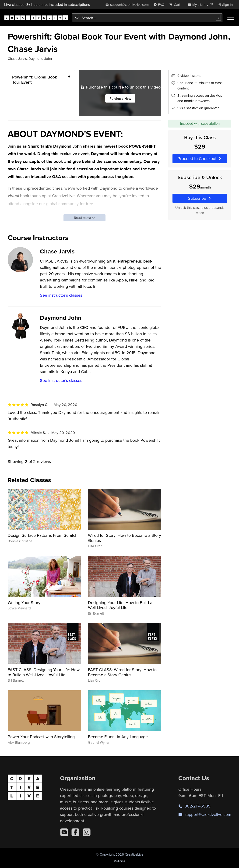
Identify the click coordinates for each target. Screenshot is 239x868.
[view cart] (176, 5)
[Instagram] (87, 832)
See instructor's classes (61, 295)
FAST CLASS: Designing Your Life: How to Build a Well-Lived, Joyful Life (44, 672)
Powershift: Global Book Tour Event (35, 80)
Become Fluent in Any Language (118, 737)
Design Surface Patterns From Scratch (43, 535)
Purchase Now (120, 98)
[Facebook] (75, 832)
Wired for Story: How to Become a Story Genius (125, 538)
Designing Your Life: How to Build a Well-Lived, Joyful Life (120, 605)
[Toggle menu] (231, 18)
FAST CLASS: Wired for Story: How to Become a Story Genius (122, 672)
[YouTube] (64, 832)
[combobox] (147, 18)
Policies (120, 861)
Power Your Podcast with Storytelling (41, 737)
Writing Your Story (24, 603)
